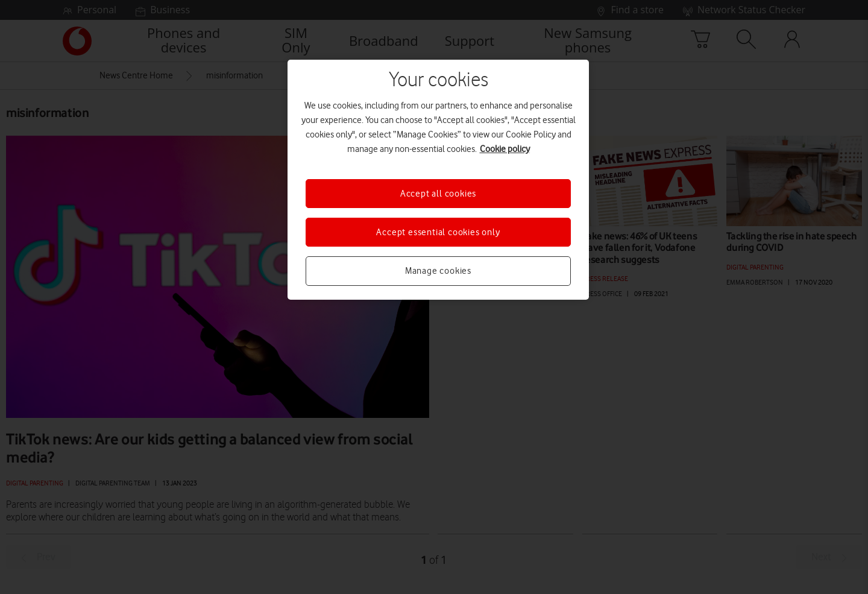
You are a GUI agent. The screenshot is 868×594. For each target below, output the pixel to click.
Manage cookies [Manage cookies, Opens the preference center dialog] (438, 271)
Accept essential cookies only (438, 232)
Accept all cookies (438, 194)
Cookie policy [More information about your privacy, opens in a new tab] (505, 149)
